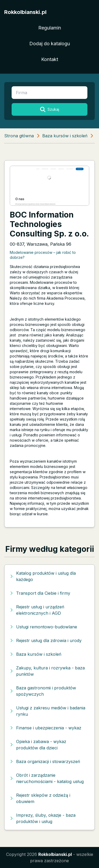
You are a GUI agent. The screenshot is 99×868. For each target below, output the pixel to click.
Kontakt (50, 59)
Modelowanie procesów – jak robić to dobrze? (43, 255)
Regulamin (50, 28)
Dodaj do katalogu (50, 44)
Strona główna (19, 136)
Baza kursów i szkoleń (65, 136)
